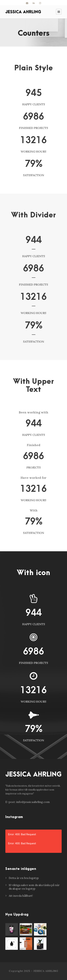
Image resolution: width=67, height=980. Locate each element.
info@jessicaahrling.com (33, 802)
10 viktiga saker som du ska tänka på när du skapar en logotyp (34, 887)
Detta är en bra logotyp (24, 878)
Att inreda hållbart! (21, 896)
